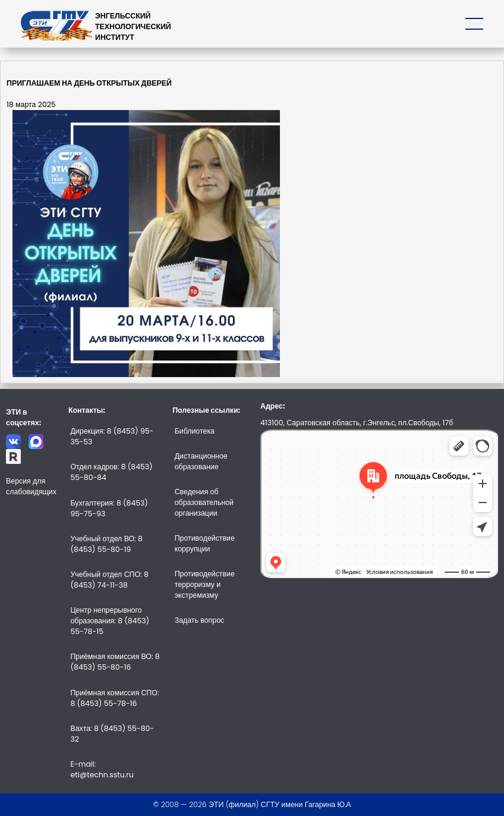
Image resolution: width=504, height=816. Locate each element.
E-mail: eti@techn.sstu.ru (102, 769)
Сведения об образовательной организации (204, 502)
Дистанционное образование (201, 461)
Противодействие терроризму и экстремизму (205, 584)
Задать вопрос (200, 620)
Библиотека (195, 431)
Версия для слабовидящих (31, 486)
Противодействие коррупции (205, 543)
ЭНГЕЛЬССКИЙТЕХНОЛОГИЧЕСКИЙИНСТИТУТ (133, 26)
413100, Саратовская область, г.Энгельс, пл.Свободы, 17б (357, 423)
